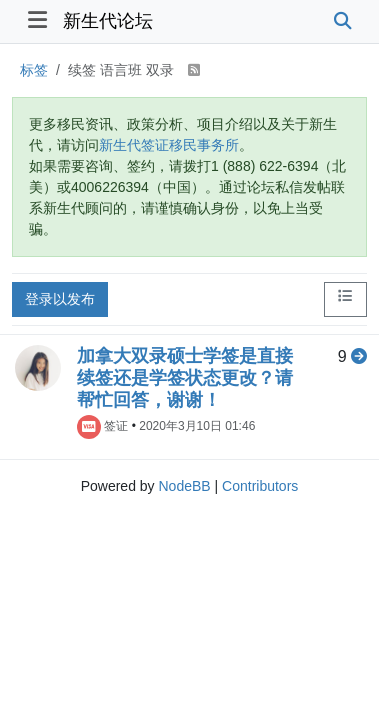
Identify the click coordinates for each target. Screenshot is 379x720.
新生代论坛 (108, 21)
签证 (116, 426)
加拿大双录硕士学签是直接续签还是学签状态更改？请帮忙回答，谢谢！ (185, 378)
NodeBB (184, 486)
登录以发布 (60, 299)
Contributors (260, 486)
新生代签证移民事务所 (169, 145)
